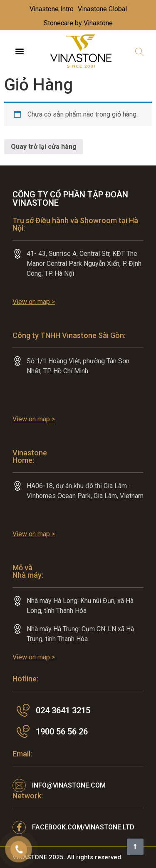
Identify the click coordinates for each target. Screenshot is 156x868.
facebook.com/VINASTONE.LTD (83, 827)
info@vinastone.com (69, 785)
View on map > (34, 302)
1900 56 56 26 (62, 732)
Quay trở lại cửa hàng (44, 147)
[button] (19, 51)
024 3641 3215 (63, 710)
